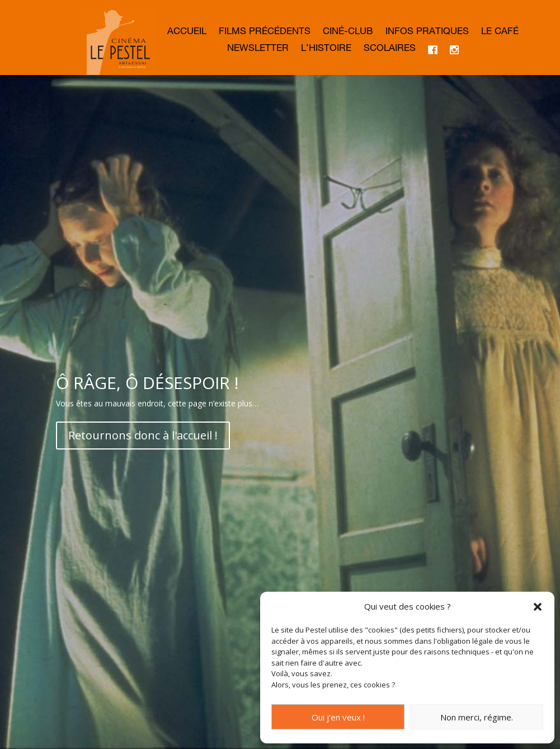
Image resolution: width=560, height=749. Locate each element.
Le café (500, 33)
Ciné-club (348, 33)
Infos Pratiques (427, 33)
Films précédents (265, 33)
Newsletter (258, 50)
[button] (538, 607)
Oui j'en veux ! (338, 717)
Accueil (187, 33)
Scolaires (390, 50)
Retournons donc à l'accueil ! (143, 435)
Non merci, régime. (477, 717)
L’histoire (326, 50)
